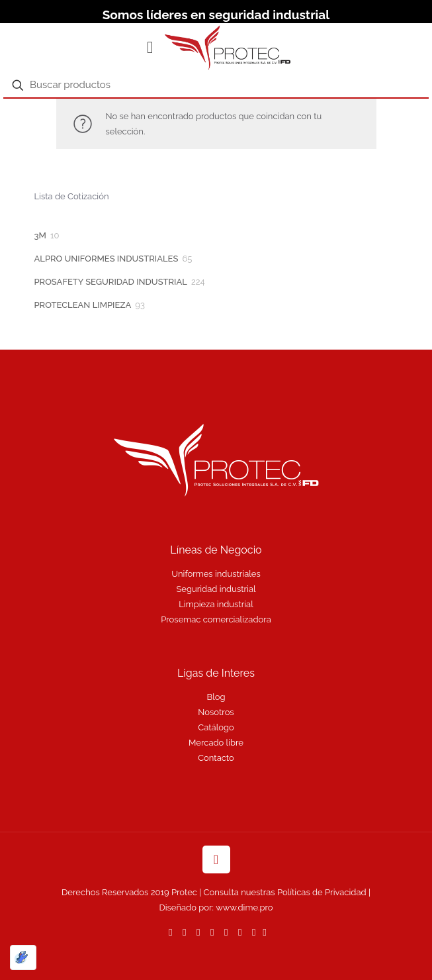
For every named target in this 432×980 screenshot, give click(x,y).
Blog (216, 697)
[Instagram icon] (254, 932)
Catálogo (216, 727)
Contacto (216, 758)
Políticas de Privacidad (322, 892)
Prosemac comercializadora (216, 619)
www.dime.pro (244, 907)
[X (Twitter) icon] (198, 932)
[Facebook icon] (184, 932)
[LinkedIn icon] (226, 932)
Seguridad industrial (216, 589)
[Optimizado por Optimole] (23, 957)
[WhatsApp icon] (170, 932)
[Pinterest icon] (240, 932)
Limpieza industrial (216, 604)
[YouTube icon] (212, 932)
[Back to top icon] (216, 859)
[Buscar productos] (216, 85)
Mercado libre (216, 743)
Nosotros (216, 712)
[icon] (264, 932)
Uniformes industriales (216, 574)
